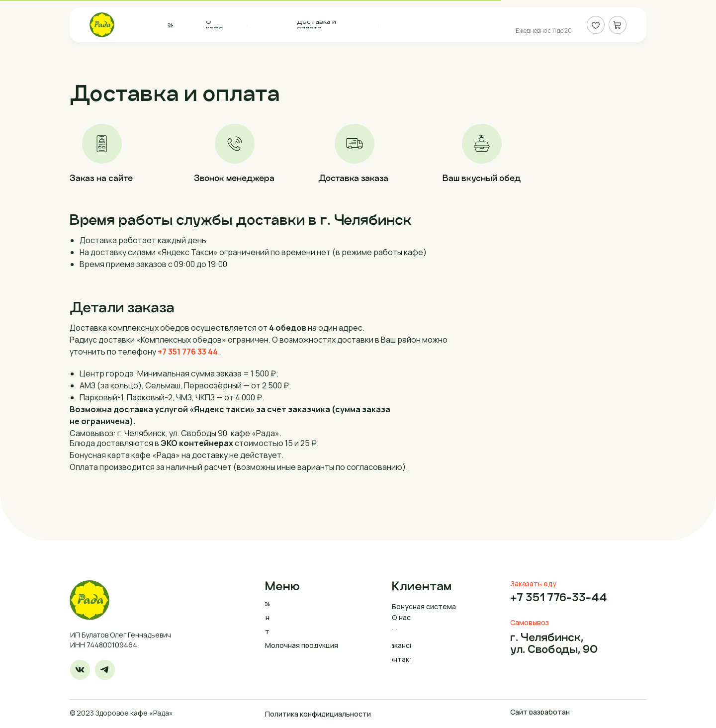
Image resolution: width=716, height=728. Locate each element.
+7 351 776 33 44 (188, 352)
